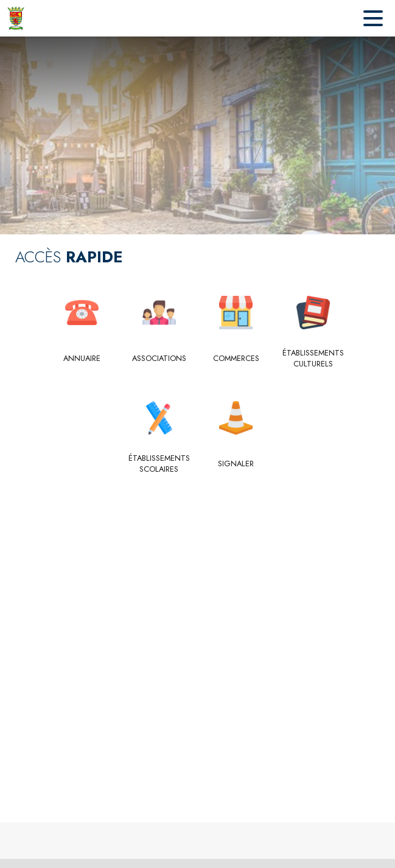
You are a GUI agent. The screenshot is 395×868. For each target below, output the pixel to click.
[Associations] (159, 359)
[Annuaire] (82, 359)
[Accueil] (16, 18)
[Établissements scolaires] (159, 464)
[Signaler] (236, 464)
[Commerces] (236, 359)
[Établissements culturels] (313, 359)
